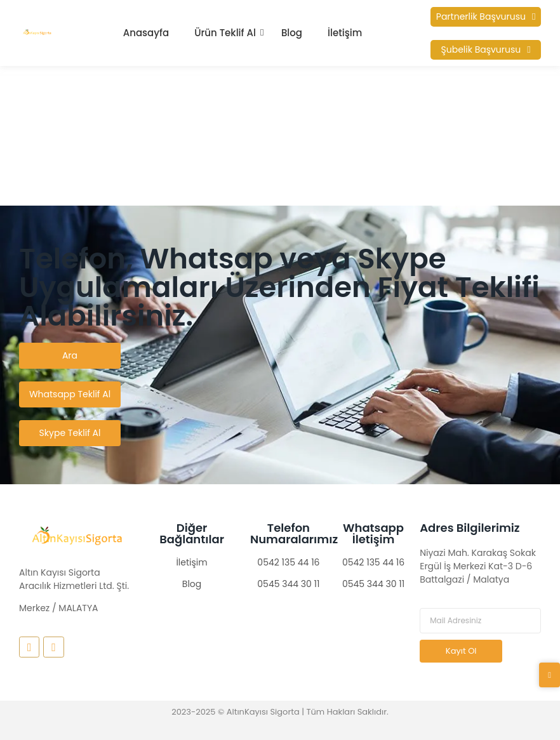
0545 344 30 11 (288, 584)
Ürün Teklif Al (225, 33)
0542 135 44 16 (288, 562)
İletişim (345, 33)
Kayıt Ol (461, 651)
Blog (292, 33)
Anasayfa (146, 33)
